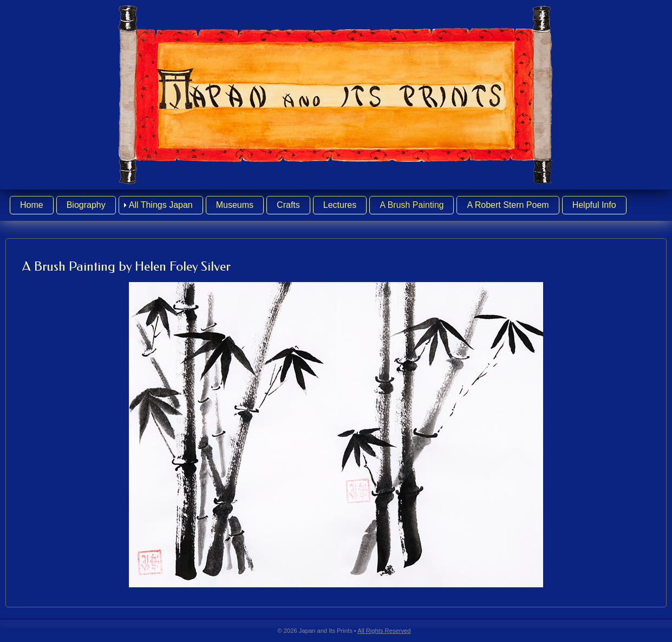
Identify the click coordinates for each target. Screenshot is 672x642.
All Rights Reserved (384, 631)
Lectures (340, 205)
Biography (86, 205)
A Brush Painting (412, 205)
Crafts (288, 205)
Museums (235, 205)
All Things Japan (161, 205)
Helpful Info (594, 205)
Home (32, 205)
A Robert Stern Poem (508, 205)
